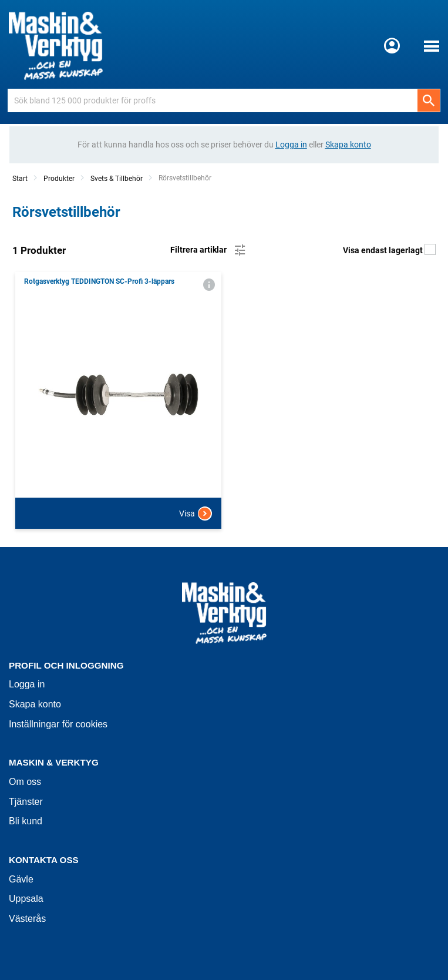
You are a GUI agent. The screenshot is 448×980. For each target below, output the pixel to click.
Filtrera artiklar (209, 250)
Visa (196, 514)
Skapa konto (35, 704)
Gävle (21, 879)
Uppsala (26, 899)
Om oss (25, 782)
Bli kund (26, 821)
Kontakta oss (44, 860)
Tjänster (26, 802)
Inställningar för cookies (58, 724)
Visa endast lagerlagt (389, 250)
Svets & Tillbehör (117, 179)
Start (20, 179)
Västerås (27, 919)
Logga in (27, 684)
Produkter (59, 179)
